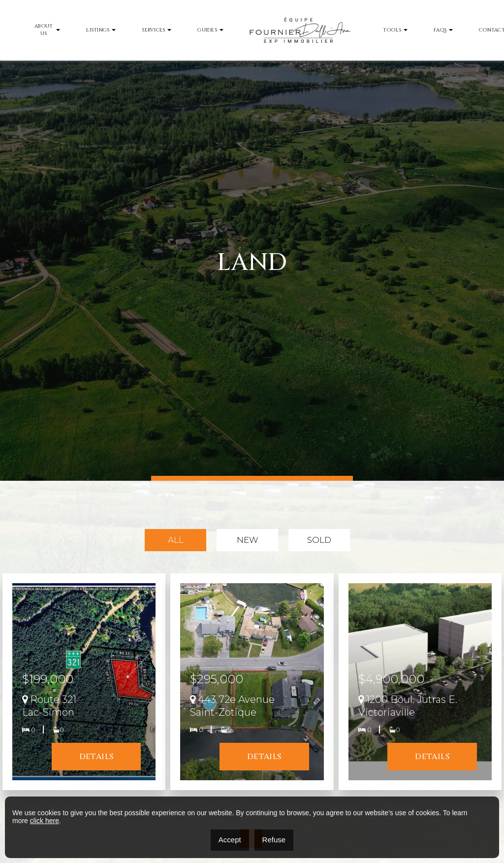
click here (45, 821)
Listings (98, 30)
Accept (230, 840)
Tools (392, 30)
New (248, 540)
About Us (44, 30)
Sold (319, 540)
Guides (207, 30)
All (176, 540)
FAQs (440, 30)
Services (153, 30)
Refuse (274, 840)
